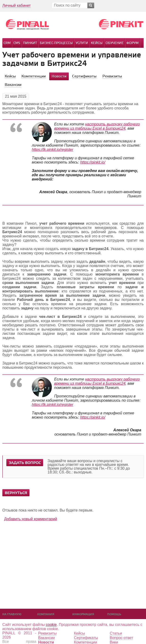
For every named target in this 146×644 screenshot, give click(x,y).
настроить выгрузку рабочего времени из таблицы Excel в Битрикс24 (97, 126)
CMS (17, 43)
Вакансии (47, 638)
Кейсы (97, 43)
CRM (7, 43)
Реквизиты (47, 633)
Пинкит (30, 43)
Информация (83, 614)
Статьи (116, 633)
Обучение (115, 43)
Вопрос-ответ (121, 638)
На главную (12, 614)
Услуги (82, 43)
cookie (51, 625)
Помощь (114, 614)
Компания (46, 614)
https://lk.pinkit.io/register (53, 150)
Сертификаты (86, 638)
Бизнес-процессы (56, 43)
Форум (132, 43)
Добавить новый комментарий (30, 519)
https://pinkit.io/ (93, 162)
